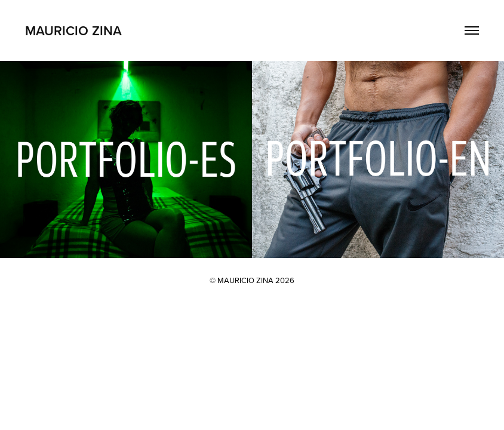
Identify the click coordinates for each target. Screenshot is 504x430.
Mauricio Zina (73, 30)
